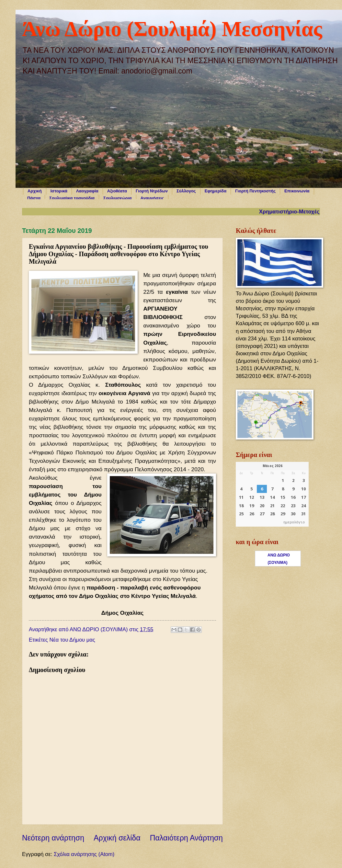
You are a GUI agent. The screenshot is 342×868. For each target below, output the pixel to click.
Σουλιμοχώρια (117, 198)
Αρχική (35, 191)
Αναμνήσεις (152, 198)
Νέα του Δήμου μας (72, 640)
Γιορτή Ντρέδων (152, 191)
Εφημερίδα (216, 191)
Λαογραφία (87, 191)
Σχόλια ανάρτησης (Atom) (84, 854)
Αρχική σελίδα (117, 838)
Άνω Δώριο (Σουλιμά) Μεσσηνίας (172, 29)
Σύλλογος (186, 191)
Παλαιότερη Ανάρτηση (186, 838)
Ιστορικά (59, 191)
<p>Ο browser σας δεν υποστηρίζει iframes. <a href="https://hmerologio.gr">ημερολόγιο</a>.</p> (272, 494)
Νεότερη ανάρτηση (53, 838)
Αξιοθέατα (117, 191)
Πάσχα (34, 198)
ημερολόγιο (294, 523)
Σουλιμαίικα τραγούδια (72, 198)
